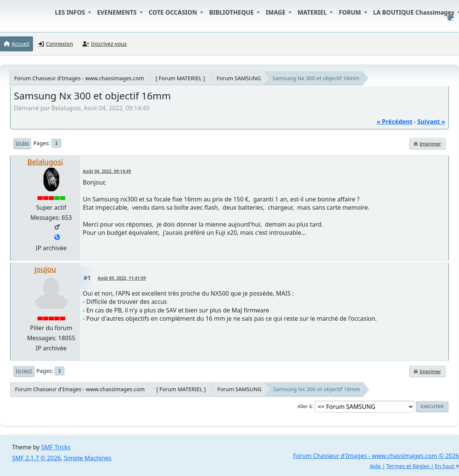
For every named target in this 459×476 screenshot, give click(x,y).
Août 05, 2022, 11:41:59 (122, 278)
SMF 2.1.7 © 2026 (36, 458)
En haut (24, 371)
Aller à (305, 406)
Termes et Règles (408, 466)
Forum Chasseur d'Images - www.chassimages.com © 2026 (376, 456)
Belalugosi (45, 162)
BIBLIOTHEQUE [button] (232, 12)
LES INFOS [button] (71, 12)
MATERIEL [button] (313, 12)
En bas (22, 143)
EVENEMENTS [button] (118, 12)
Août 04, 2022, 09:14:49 (107, 171)
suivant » (431, 122)
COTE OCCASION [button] (174, 12)
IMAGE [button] (276, 12)
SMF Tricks (56, 447)
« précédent (394, 122)
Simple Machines (88, 458)
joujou (45, 269)
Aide (375, 466)
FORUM (351, 12)
